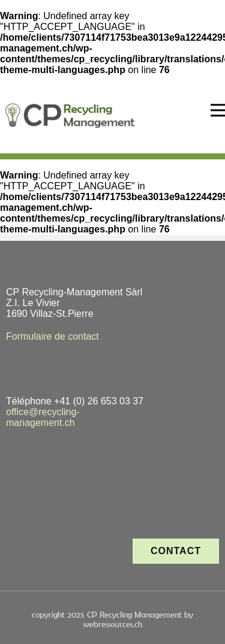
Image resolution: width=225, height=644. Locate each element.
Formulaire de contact (52, 336)
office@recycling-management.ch (43, 417)
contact (176, 551)
